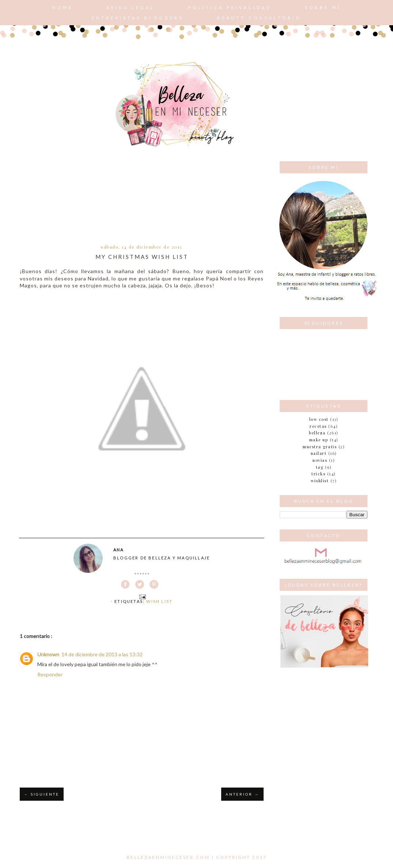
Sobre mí (323, 7)
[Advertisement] (142, 201)
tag (320, 467)
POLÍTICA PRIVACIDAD (230, 7)
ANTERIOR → (242, 794)
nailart (319, 453)
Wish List (159, 601)
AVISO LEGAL (131, 7)
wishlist (320, 481)
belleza (317, 433)
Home (63, 7)
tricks (318, 474)
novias (320, 460)
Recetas (318, 426)
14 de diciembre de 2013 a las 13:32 (102, 654)
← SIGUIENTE (42, 794)
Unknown (48, 654)
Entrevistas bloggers (138, 18)
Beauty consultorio (259, 18)
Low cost (319, 419)
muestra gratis (320, 447)
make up (319, 440)
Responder (50, 674)
